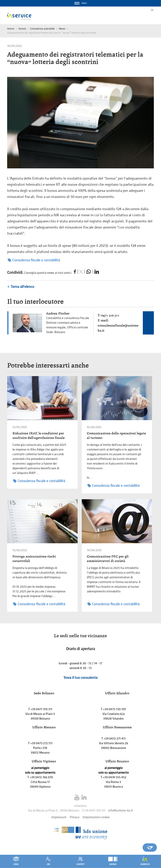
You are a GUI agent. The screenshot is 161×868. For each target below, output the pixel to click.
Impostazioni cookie (96, 817)
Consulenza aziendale (42, 29)
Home (11, 29)
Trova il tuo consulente (80, 678)
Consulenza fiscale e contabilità (34, 260)
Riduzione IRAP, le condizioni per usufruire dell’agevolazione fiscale (39, 436)
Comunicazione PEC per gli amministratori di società (108, 559)
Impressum (59, 817)
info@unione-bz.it (120, 811)
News (62, 29)
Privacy (74, 817)
